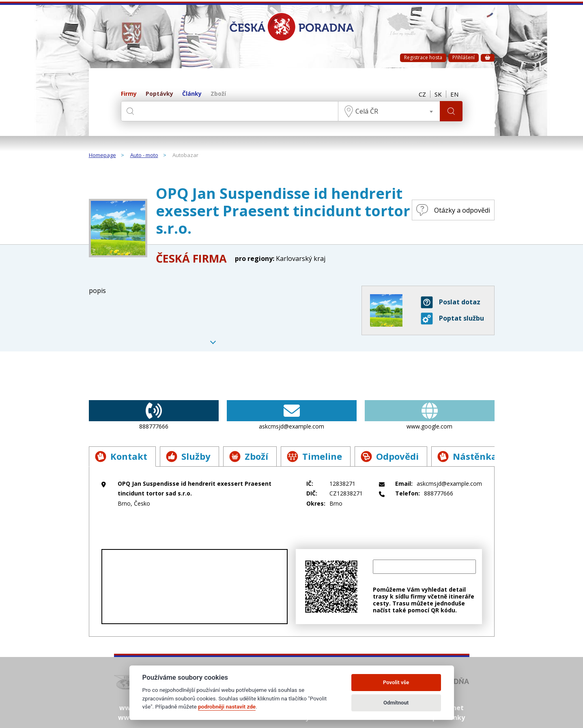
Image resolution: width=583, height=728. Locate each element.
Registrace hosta (423, 57)
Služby (188, 456)
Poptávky (159, 94)
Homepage (102, 155)
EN (454, 94)
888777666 (154, 415)
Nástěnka (467, 456)
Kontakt (121, 456)
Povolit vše (396, 682)
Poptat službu (452, 319)
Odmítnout (396, 703)
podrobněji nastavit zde (227, 706)
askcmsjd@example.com (292, 415)
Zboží (218, 94)
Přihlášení (464, 57)
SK (438, 94)
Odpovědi (390, 456)
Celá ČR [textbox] (367, 111)
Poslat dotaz (451, 302)
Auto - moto (144, 155)
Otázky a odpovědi (453, 210)
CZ (422, 94)
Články (192, 94)
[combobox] (389, 111)
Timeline (314, 456)
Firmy (129, 94)
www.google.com (430, 415)
